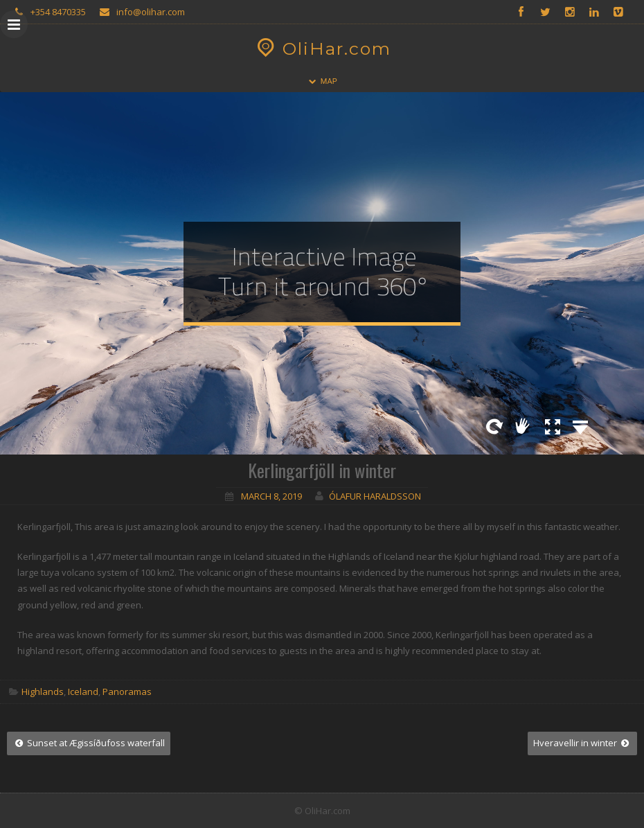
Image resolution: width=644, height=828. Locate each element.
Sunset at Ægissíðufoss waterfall (89, 743)
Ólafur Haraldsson (375, 496)
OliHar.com (322, 49)
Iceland (83, 692)
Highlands (43, 692)
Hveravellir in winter (582, 743)
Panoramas (127, 692)
